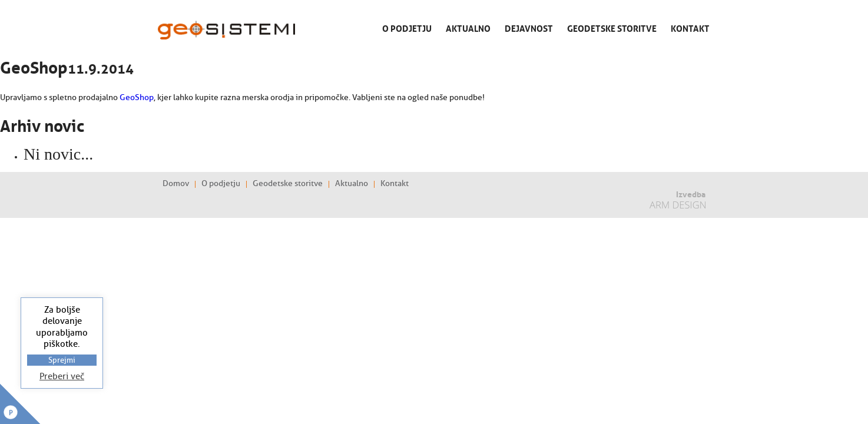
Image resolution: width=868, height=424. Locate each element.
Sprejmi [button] (62, 360)
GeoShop (137, 97)
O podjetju (407, 28)
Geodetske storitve (612, 28)
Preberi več (62, 377)
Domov (176, 184)
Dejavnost (529, 28)
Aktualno (468, 28)
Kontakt (690, 28)
